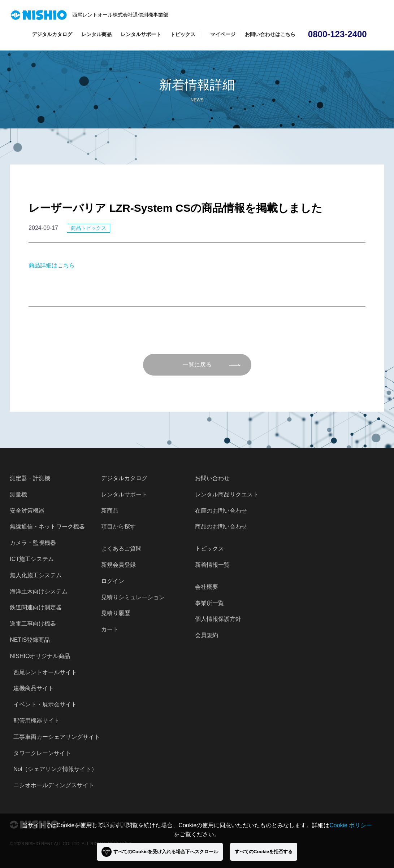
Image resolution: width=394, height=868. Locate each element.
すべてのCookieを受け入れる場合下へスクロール (160, 852)
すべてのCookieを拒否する (264, 852)
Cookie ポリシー (351, 825)
